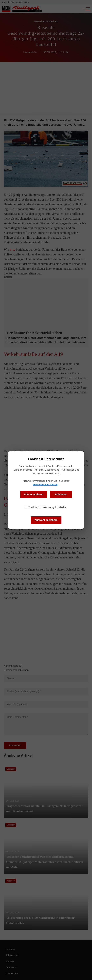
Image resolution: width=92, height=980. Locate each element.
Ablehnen (61, 494)
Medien (61, 507)
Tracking (32, 507)
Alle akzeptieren (34, 494)
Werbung (47, 507)
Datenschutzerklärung (46, 484)
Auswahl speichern (46, 520)
